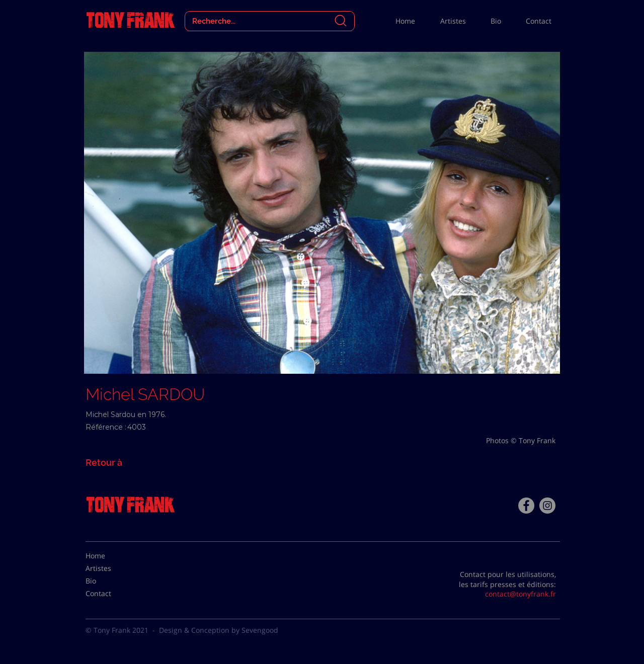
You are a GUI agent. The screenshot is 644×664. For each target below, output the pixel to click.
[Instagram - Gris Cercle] (547, 506)
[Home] (111, 556)
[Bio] (111, 581)
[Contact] (111, 594)
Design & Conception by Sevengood (219, 630)
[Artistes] (111, 568)
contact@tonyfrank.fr (520, 594)
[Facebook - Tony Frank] (526, 506)
